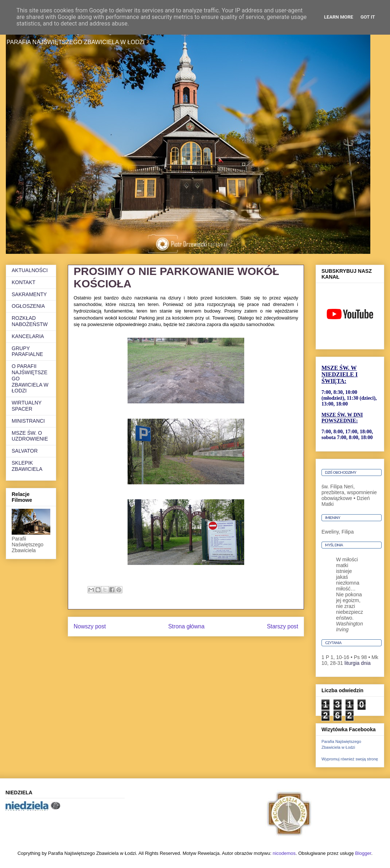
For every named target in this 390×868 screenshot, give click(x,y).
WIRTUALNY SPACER (27, 406)
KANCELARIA (28, 336)
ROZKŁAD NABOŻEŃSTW (30, 321)
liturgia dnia (358, 663)
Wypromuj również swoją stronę (350, 759)
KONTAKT (24, 282)
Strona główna (186, 626)
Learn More (339, 17)
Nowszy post (90, 626)
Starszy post (282, 626)
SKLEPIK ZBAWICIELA (27, 466)
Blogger (363, 853)
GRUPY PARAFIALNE (27, 351)
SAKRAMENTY (29, 294)
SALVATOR (25, 451)
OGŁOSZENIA (28, 306)
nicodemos (284, 853)
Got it (368, 17)
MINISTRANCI (28, 421)
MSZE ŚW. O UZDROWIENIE (30, 436)
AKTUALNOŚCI (30, 270)
